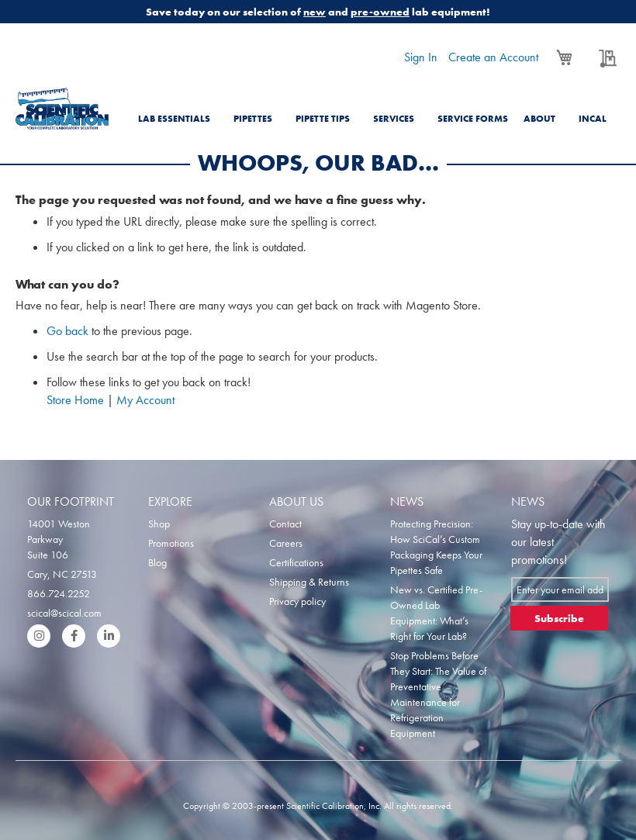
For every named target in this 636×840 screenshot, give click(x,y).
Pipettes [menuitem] (253, 119)
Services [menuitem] (394, 119)
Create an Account (493, 57)
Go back (67, 331)
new (315, 12)
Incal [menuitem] (593, 119)
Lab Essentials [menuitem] (174, 119)
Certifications (296, 562)
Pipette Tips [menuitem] (323, 119)
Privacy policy (297, 601)
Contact (285, 524)
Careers (286, 543)
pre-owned (380, 12)
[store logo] (62, 109)
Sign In (421, 57)
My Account (145, 400)
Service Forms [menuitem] (473, 119)
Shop (159, 524)
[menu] (376, 109)
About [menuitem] (539, 119)
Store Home (75, 400)
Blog (157, 562)
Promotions (171, 543)
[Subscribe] (559, 618)
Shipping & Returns (309, 582)
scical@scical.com (64, 613)
